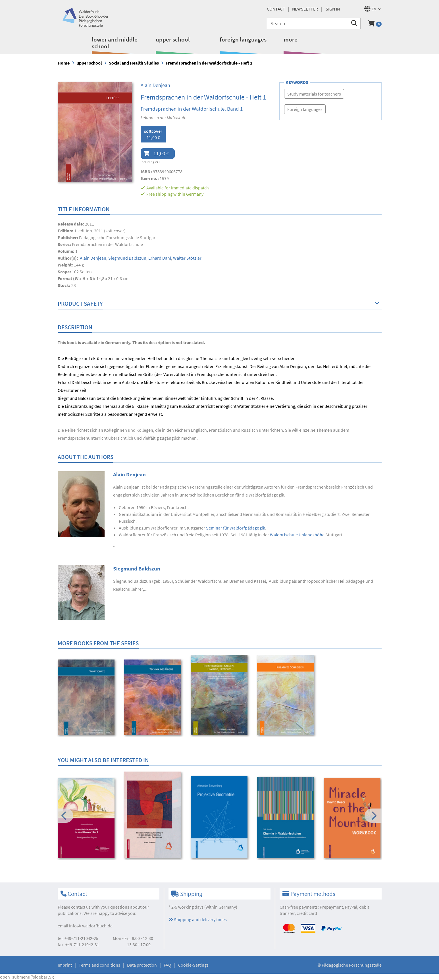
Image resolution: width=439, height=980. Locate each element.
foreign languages (243, 39)
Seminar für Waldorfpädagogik (236, 528)
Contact (276, 9)
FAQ (168, 965)
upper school (173, 39)
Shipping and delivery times (198, 919)
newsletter (305, 9)
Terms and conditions (99, 965)
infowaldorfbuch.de (91, 926)
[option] (87, 698)
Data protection (142, 965)
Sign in (333, 9)
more (291, 39)
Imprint (65, 965)
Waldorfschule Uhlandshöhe (297, 535)
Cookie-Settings (193, 965)
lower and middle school (115, 43)
